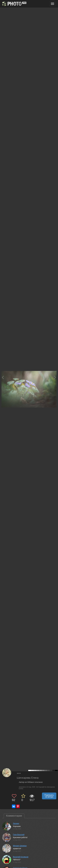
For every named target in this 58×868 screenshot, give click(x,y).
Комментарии (14, 816)
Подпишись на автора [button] (49, 796)
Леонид (16, 824)
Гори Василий (19, 835)
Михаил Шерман (20, 846)
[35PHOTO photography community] (14, 4)
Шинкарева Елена (28, 778)
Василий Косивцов (21, 857)
